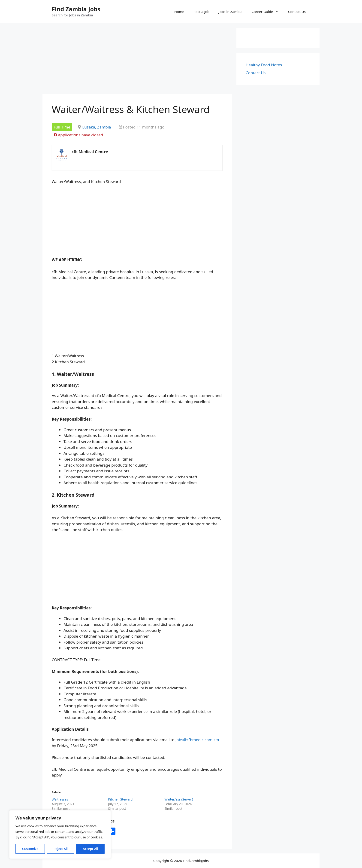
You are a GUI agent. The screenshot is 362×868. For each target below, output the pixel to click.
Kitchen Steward (120, 799)
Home (179, 12)
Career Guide (268, 12)
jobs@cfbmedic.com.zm (197, 740)
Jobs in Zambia (231, 12)
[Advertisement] (137, 60)
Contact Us (297, 12)
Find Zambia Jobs (76, 9)
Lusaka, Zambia (97, 127)
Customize (30, 849)
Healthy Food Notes (264, 65)
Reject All (61, 849)
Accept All (90, 849)
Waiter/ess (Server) (179, 799)
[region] (60, 834)
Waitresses (60, 799)
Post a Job (201, 12)
